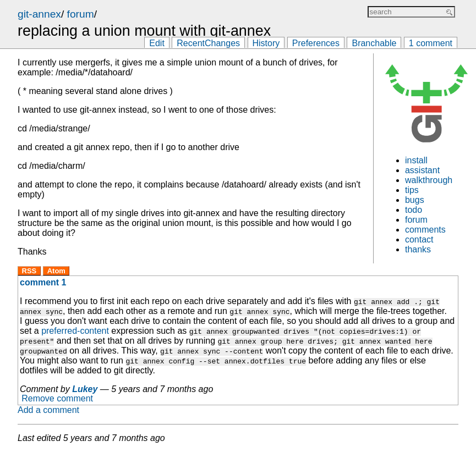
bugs (415, 200)
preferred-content (75, 331)
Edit (157, 43)
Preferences (316, 43)
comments (425, 230)
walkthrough (429, 180)
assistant (422, 170)
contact (419, 239)
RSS (29, 271)
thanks (418, 249)
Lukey (85, 389)
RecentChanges (208, 43)
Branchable (374, 43)
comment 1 (43, 282)
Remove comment (57, 399)
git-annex (39, 14)
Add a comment (48, 410)
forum (81, 14)
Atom (56, 271)
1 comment (431, 43)
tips (412, 190)
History (266, 43)
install (416, 160)
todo (414, 210)
